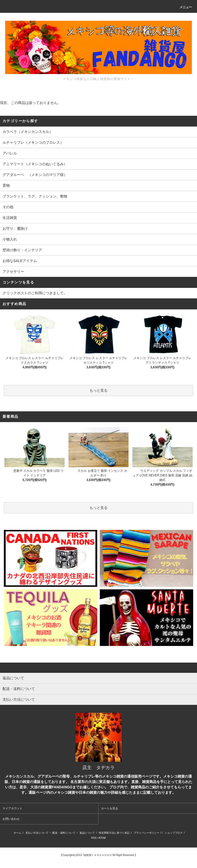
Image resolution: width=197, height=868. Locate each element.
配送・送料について (64, 833)
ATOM (102, 838)
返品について (87, 833)
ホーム (17, 833)
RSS (94, 838)
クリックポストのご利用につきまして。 (35, 293)
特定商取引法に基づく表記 (114, 833)
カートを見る (110, 808)
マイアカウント (12, 808)
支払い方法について (37, 833)
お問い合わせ (11, 819)
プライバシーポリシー (146, 833)
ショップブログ (174, 833)
